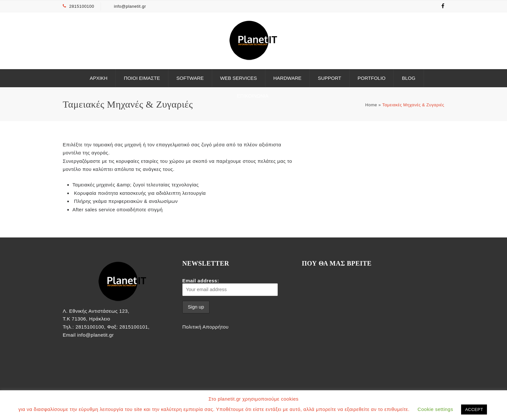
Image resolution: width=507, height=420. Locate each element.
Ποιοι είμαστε (142, 78)
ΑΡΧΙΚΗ (98, 78)
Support (329, 78)
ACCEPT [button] (474, 409)
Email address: (230, 287)
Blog (409, 78)
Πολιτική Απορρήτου (205, 327)
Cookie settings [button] (435, 409)
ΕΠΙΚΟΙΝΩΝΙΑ (253, 96)
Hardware (287, 78)
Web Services (239, 78)
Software (190, 78)
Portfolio (372, 78)
